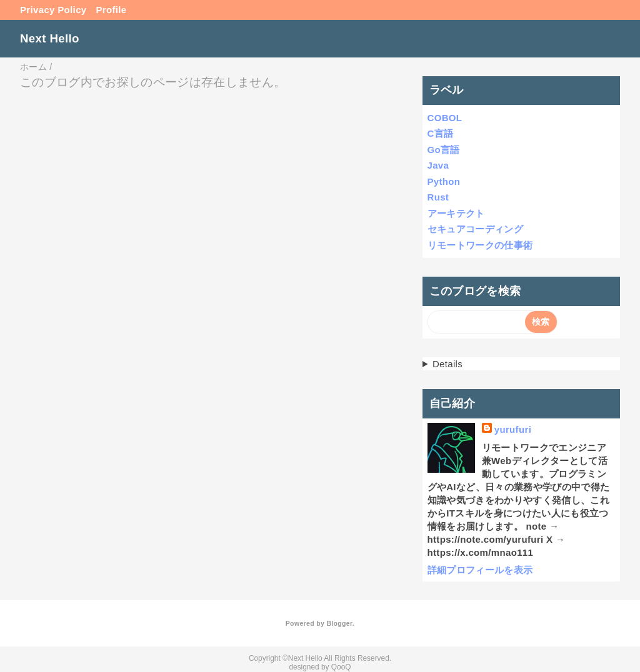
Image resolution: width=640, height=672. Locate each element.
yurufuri (513, 429)
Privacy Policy (53, 10)
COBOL (445, 118)
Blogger (339, 623)
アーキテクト (456, 213)
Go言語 (444, 150)
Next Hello (50, 38)
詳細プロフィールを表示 (480, 570)
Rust (438, 197)
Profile (112, 10)
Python (444, 181)
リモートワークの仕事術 (480, 245)
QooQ (341, 667)
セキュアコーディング (475, 229)
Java (438, 165)
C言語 (441, 133)
